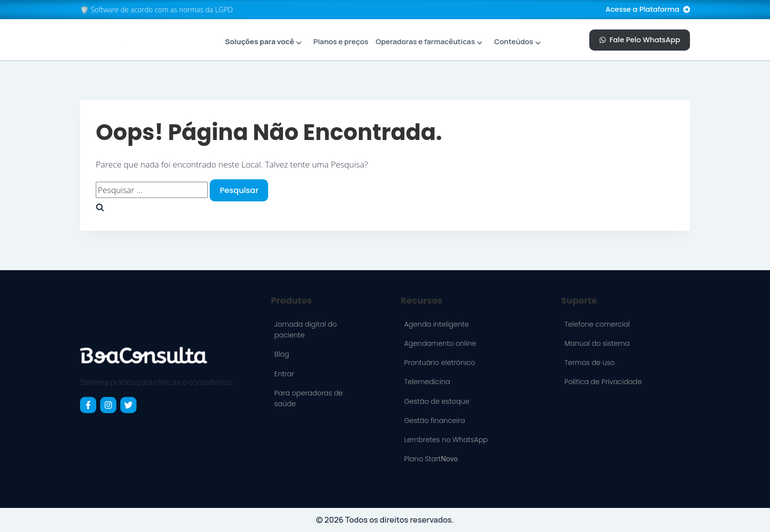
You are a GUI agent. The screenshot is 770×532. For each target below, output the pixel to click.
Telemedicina (427, 382)
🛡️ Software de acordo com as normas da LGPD (156, 10)
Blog (282, 354)
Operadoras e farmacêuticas (425, 42)
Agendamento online (440, 343)
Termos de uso (589, 363)
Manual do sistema (597, 343)
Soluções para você (260, 42)
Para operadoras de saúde (309, 398)
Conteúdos (514, 42)
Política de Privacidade (603, 382)
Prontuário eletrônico (440, 363)
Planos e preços (341, 42)
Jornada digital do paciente (306, 330)
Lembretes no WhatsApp (446, 440)
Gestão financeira (435, 420)
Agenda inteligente (437, 324)
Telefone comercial (597, 324)
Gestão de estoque (437, 401)
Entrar (284, 374)
